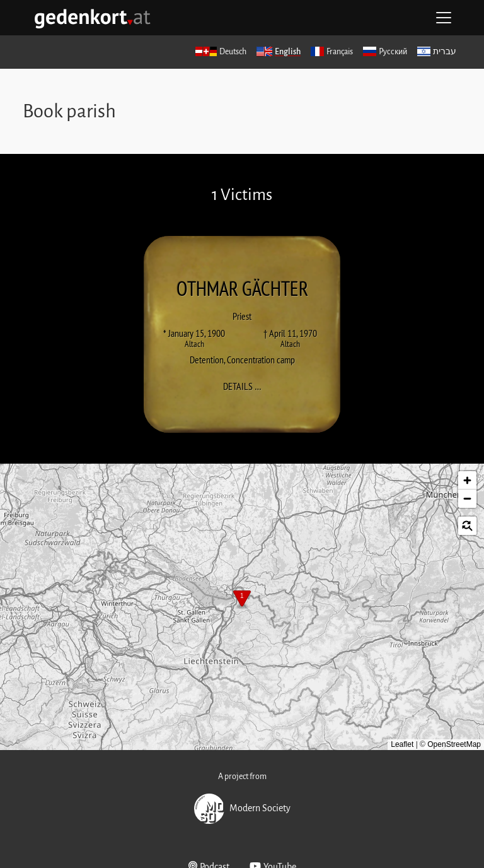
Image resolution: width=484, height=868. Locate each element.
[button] (242, 600)
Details (246, 386)
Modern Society (242, 809)
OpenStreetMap (454, 744)
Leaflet (402, 744)
